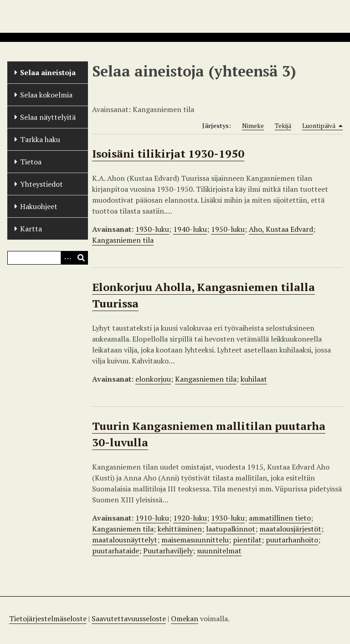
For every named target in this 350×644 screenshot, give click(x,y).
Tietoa (31, 162)
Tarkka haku (40, 139)
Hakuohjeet (39, 206)
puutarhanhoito (292, 540)
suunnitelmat (219, 551)
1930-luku (152, 229)
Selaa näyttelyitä (48, 117)
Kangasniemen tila (123, 240)
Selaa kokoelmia (46, 95)
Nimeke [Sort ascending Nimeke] (253, 125)
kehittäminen (180, 529)
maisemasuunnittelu (195, 540)
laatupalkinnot (231, 529)
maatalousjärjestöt (290, 529)
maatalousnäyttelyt (125, 540)
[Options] (67, 258)
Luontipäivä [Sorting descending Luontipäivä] (322, 126)
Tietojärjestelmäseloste (48, 618)
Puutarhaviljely (168, 551)
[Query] (48, 258)
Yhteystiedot (41, 184)
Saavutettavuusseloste (129, 618)
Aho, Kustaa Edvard (281, 229)
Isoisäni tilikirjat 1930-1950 (168, 153)
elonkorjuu (153, 379)
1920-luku (190, 518)
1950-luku (228, 229)
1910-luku (152, 518)
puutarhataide (116, 551)
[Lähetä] (81, 258)
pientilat (247, 540)
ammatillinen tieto (280, 518)
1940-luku (190, 229)
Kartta (31, 229)
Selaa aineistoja (48, 72)
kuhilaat (254, 379)
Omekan (185, 618)
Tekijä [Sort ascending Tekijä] (283, 125)
